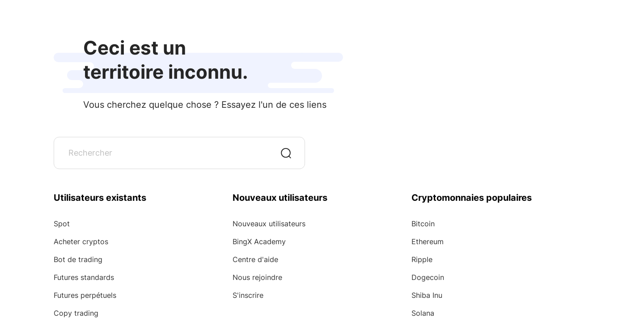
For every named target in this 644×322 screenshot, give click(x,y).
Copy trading (76, 313)
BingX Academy (259, 241)
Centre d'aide (255, 259)
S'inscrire (248, 295)
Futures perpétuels (85, 295)
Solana (423, 313)
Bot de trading (78, 259)
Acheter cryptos (81, 241)
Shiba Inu (427, 295)
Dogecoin (428, 277)
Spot (62, 224)
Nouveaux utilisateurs (269, 224)
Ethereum (428, 241)
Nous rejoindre (257, 277)
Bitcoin (423, 224)
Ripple (422, 259)
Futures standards (84, 277)
